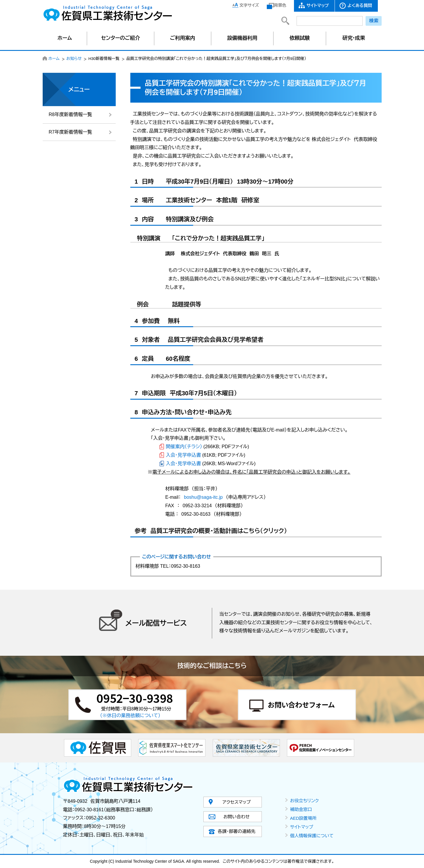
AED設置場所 (303, 818)
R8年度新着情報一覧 (70, 114)
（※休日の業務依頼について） (130, 716)
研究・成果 (354, 38)
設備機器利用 (242, 38)
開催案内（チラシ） (184, 447)
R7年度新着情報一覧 (70, 132)
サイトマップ (318, 6)
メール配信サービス (156, 623)
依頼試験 (300, 38)
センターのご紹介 (121, 38)
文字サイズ (249, 5)
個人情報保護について (312, 836)
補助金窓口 (301, 809)
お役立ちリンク (304, 801)
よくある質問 (360, 6)
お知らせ (74, 59)
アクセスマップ (237, 802)
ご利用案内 (183, 38)
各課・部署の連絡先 (237, 831)
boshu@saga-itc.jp (204, 497)
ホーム (65, 38)
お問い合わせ (236, 817)
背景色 (280, 5)
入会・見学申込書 (184, 455)
